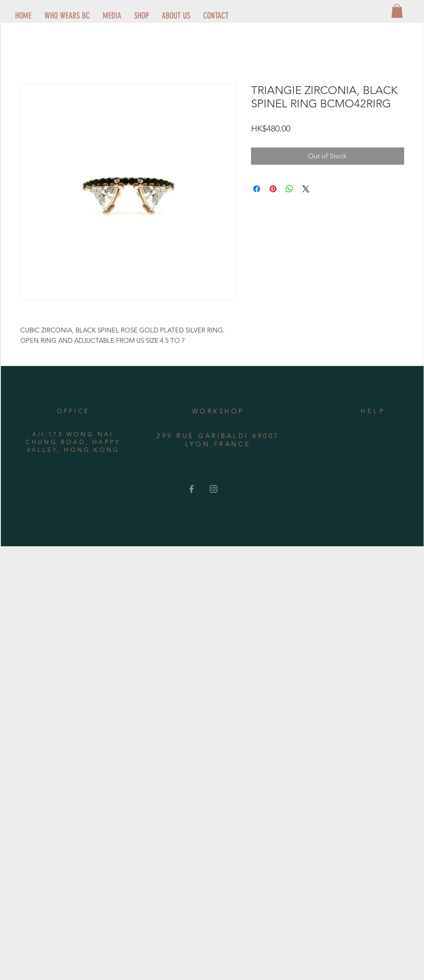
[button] (397, 11)
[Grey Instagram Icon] (214, 489)
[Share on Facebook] (257, 189)
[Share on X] (306, 189)
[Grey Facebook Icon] (192, 489)
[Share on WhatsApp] (289, 189)
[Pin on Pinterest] (273, 189)
